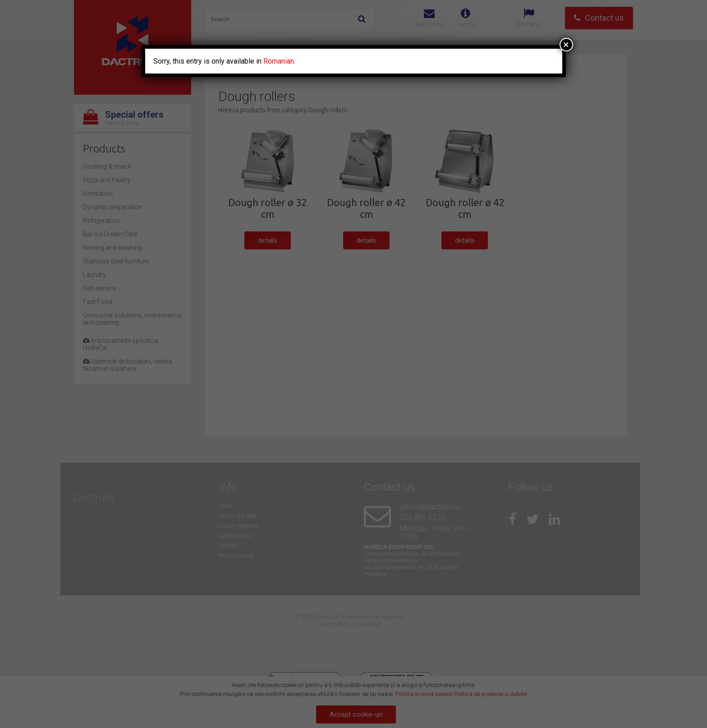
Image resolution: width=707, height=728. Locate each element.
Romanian (279, 61)
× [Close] (566, 45)
